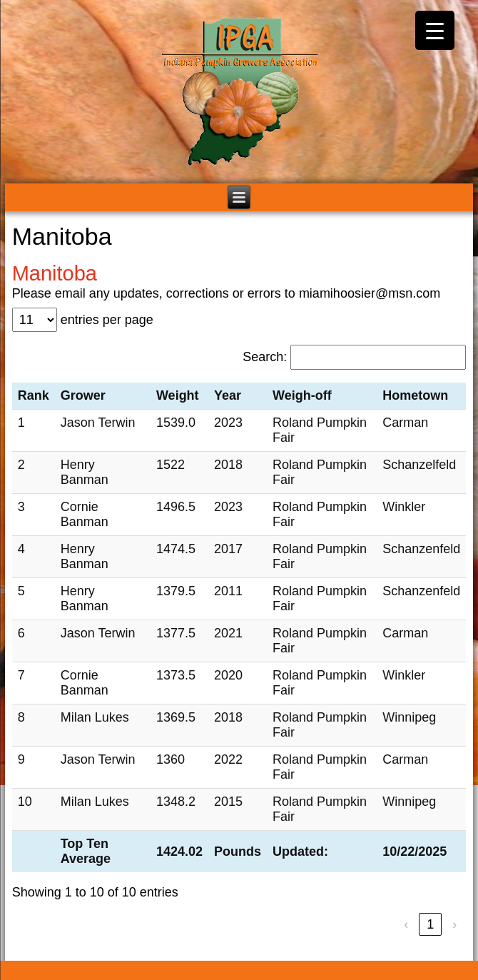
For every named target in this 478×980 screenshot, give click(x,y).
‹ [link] (406, 924)
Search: (265, 357)
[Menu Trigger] (435, 30)
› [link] (454, 924)
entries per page (107, 320)
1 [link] (430, 924)
